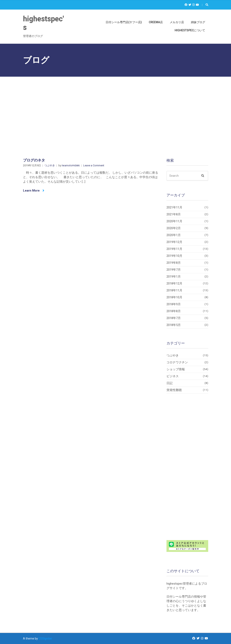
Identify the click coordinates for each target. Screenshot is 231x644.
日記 (170, 383)
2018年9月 (174, 304)
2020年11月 (174, 221)
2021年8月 (174, 214)
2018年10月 (174, 297)
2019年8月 (174, 263)
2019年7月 (174, 270)
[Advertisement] (115, 107)
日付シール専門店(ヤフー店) (124, 22)
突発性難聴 (174, 390)
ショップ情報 (176, 369)
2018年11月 (174, 290)
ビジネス (173, 376)
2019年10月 (174, 256)
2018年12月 (174, 283)
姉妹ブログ (198, 22)
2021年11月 (174, 207)
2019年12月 (174, 242)
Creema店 (156, 22)
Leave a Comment (94, 165)
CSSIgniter (45, 639)
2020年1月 (174, 235)
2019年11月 (174, 249)
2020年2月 (174, 228)
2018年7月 (174, 318)
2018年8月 (174, 311)
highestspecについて (190, 30)
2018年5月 (174, 325)
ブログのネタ (34, 160)
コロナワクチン (177, 362)
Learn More (34, 191)
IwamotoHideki (71, 165)
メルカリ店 (177, 22)
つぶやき (50, 165)
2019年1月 (174, 277)
